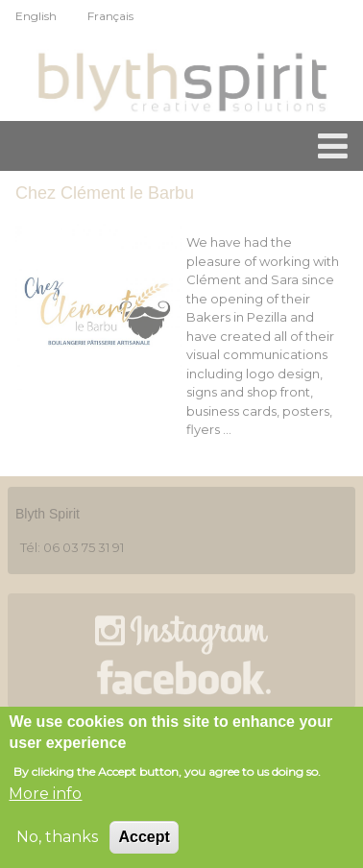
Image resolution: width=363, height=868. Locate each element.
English (36, 16)
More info (45, 797)
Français (110, 16)
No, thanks (57, 841)
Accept (144, 841)
